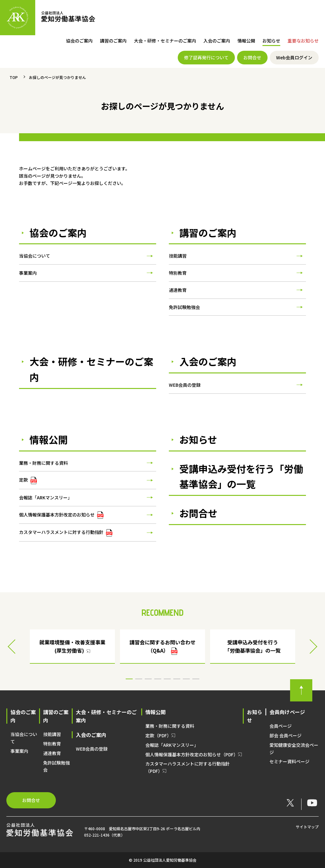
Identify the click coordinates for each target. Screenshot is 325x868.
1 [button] (129, 679)
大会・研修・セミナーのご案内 (165, 41)
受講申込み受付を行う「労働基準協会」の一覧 (241, 476)
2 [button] (139, 679)
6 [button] (177, 679)
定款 (28, 480)
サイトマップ (307, 827)
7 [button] (186, 679)
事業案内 (28, 273)
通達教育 (178, 290)
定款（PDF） (158, 735)
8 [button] (196, 679)
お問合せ (252, 57)
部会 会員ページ (285, 735)
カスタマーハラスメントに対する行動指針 (66, 533)
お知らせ (271, 41)
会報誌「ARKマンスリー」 (46, 497)
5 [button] (167, 679)
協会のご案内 (79, 41)
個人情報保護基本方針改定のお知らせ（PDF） (192, 754)
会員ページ (281, 726)
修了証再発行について (206, 57)
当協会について (35, 256)
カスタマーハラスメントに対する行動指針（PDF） (188, 767)
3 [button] (148, 679)
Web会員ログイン (294, 57)
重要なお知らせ (303, 41)
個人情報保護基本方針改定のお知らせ (61, 515)
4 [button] (158, 679)
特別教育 (178, 273)
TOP (14, 77)
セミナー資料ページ (289, 761)
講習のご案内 (113, 41)
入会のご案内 (217, 41)
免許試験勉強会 (184, 307)
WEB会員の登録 (185, 385)
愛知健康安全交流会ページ (294, 749)
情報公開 (246, 41)
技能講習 (178, 256)
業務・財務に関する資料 (43, 463)
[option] (162, 647)
